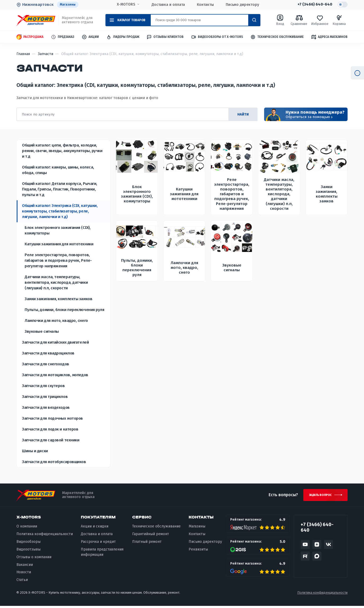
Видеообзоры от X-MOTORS (217, 37)
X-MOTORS (125, 5)
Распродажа (30, 37)
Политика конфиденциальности (45, 536)
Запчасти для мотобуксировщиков (54, 462)
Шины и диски (35, 451)
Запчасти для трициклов (45, 397)
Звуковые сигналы (42, 332)
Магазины (68, 5)
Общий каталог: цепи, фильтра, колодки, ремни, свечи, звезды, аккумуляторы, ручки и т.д (62, 151)
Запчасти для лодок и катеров (50, 429)
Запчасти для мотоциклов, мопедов (55, 375)
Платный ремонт (147, 543)
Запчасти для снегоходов (46, 364)
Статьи (22, 582)
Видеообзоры (28, 543)
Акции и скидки (95, 528)
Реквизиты (198, 551)
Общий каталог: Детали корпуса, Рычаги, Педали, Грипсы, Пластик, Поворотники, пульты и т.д (60, 189)
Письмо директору (241, 5)
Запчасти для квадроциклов (48, 353)
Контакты (204, 5)
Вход (280, 20)
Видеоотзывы (28, 551)
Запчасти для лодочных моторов (52, 419)
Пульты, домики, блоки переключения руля (64, 310)
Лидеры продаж (123, 37)
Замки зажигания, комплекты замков (58, 299)
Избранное (320, 20)
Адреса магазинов (329, 37)
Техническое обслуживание (277, 37)
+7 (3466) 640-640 (313, 5)
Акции (90, 37)
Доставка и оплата (167, 5)
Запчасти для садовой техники (51, 440)
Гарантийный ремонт (151, 536)
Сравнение (299, 20)
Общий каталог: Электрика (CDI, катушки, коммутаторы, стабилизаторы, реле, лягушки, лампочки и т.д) (60, 211)
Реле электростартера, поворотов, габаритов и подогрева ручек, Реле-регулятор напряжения (58, 261)
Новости (24, 574)
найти (241, 115)
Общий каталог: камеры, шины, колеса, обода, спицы (58, 170)
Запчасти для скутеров (43, 386)
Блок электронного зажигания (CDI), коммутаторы (58, 231)
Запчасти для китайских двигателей (55, 343)
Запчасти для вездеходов (46, 408)
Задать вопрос (318, 496)
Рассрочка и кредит (98, 543)
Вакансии (25, 567)
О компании (27, 528)
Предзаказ (63, 37)
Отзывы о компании (34, 559)
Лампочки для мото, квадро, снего (56, 321)
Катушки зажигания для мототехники (59, 244)
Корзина (339, 20)
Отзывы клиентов (165, 37)
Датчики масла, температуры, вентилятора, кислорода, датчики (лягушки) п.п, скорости (56, 283)
